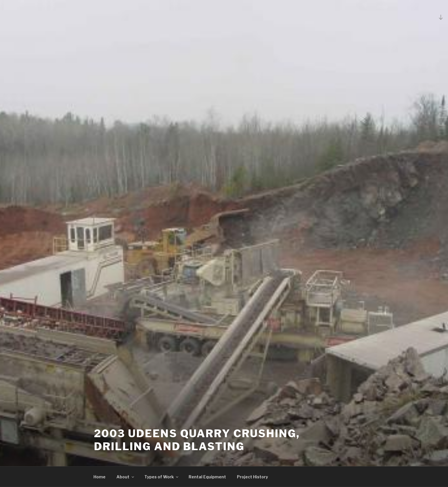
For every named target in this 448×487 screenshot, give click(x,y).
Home (99, 477)
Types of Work (162, 477)
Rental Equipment (207, 477)
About (126, 477)
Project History (252, 477)
